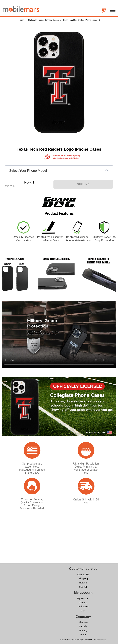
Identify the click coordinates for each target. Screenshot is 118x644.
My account (83, 598)
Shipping (83, 579)
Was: (8, 186)
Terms (83, 635)
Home (21, 20)
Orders (83, 603)
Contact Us (83, 575)
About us (83, 622)
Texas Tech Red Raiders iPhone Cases (80, 20)
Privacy (83, 631)
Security (83, 626)
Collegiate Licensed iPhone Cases (43, 20)
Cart (83, 611)
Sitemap (83, 587)
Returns (83, 583)
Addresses (83, 607)
